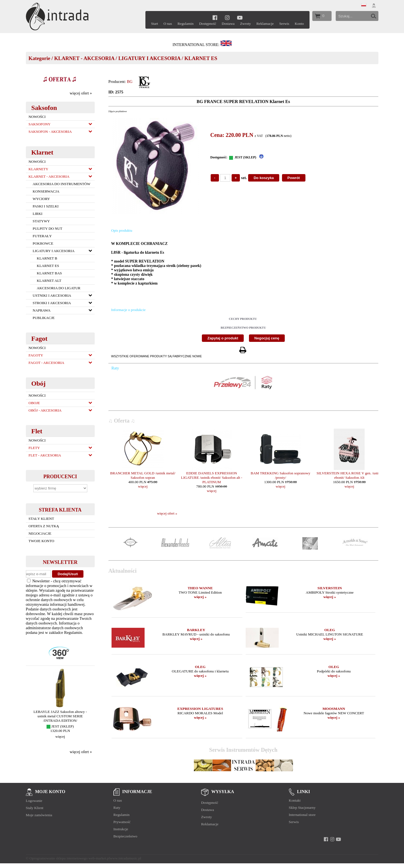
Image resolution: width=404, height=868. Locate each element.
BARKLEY (196, 630)
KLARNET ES (201, 58)
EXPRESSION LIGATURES (200, 709)
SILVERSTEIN (330, 588)
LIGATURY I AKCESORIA (149, 58)
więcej (60, 736)
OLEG (330, 630)
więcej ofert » (81, 93)
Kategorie (40, 58)
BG (130, 82)
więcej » (200, 597)
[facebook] (215, 17)
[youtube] (240, 17)
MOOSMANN (334, 709)
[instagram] (227, 17)
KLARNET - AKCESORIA (84, 58)
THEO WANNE (200, 588)
